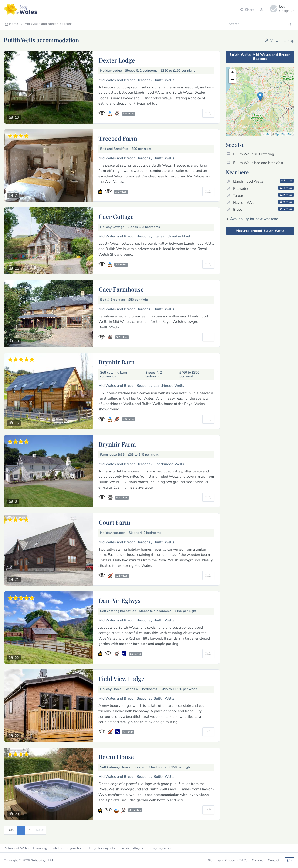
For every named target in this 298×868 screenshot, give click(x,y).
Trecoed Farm (118, 138)
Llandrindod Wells (260, 181)
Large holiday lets (102, 848)
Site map (214, 860)
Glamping (40, 848)
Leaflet (266, 134)
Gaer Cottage (116, 216)
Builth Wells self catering (250, 154)
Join (290, 860)
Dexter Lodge (117, 60)
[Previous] (10, 830)
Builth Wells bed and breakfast (255, 163)
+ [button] (232, 73)
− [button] (232, 80)
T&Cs (243, 860)
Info (208, 113)
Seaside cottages (131, 848)
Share (247, 10)
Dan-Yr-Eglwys (120, 600)
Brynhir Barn (117, 362)
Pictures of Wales (17, 848)
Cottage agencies (159, 848)
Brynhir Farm (117, 444)
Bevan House (116, 757)
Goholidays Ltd (42, 860)
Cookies (258, 860)
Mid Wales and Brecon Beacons (46, 24)
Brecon (260, 209)
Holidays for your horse (68, 848)
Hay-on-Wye (260, 202)
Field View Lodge (121, 678)
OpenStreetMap (284, 134)
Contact (274, 860)
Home (12, 24)
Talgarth (260, 195)
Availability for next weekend (254, 219)
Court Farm (114, 522)
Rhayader (260, 188)
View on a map (279, 41)
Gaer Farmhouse (121, 289)
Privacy (230, 860)
